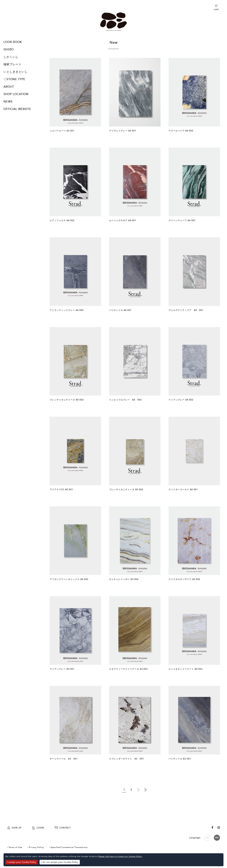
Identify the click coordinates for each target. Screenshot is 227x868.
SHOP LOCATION (16, 94)
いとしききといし (16, 72)
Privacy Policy (36, 847)
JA (207, 838)
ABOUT (9, 87)
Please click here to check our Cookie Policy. (120, 856)
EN (217, 838)
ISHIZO (9, 49)
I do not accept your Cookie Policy (60, 862)
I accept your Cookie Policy (22, 862)
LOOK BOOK (13, 42)
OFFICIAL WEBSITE (17, 109)
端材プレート (13, 64)
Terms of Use (15, 847)
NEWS (8, 102)
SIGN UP (14, 828)
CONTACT (63, 828)
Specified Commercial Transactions (69, 847)
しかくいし (11, 57)
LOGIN (38, 828)
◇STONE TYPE (14, 79)
